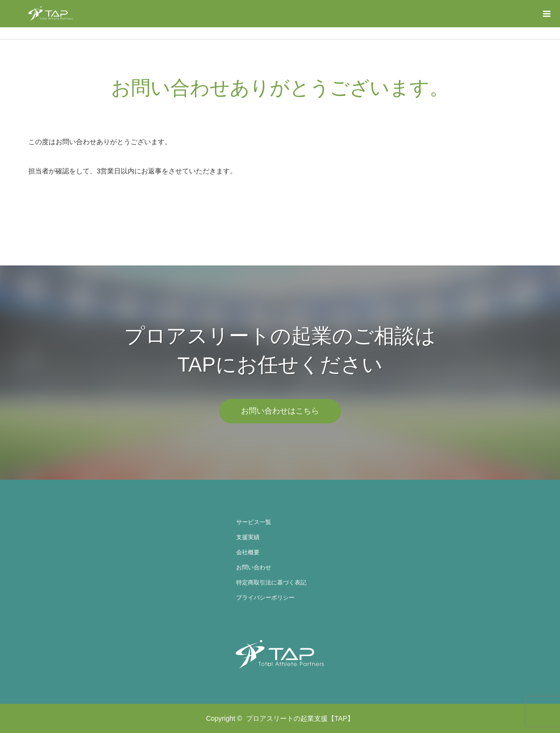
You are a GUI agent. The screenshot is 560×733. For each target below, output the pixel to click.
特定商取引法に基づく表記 (271, 583)
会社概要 (248, 552)
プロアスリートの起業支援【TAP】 (300, 718)
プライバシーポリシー (265, 598)
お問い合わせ (254, 567)
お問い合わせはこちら (280, 411)
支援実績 (248, 537)
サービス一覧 (254, 522)
